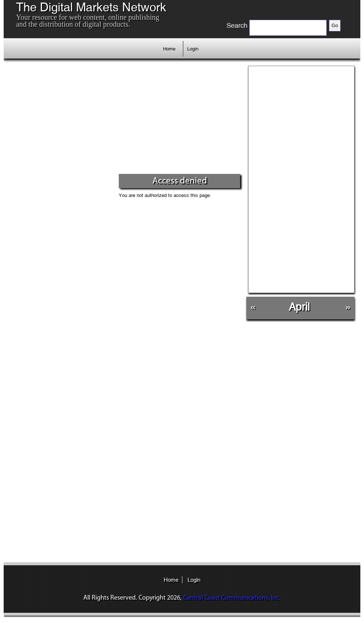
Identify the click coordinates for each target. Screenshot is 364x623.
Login (193, 49)
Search (237, 26)
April (299, 307)
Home (169, 49)
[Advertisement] (125, 119)
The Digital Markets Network (91, 7)
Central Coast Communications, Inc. (232, 598)
